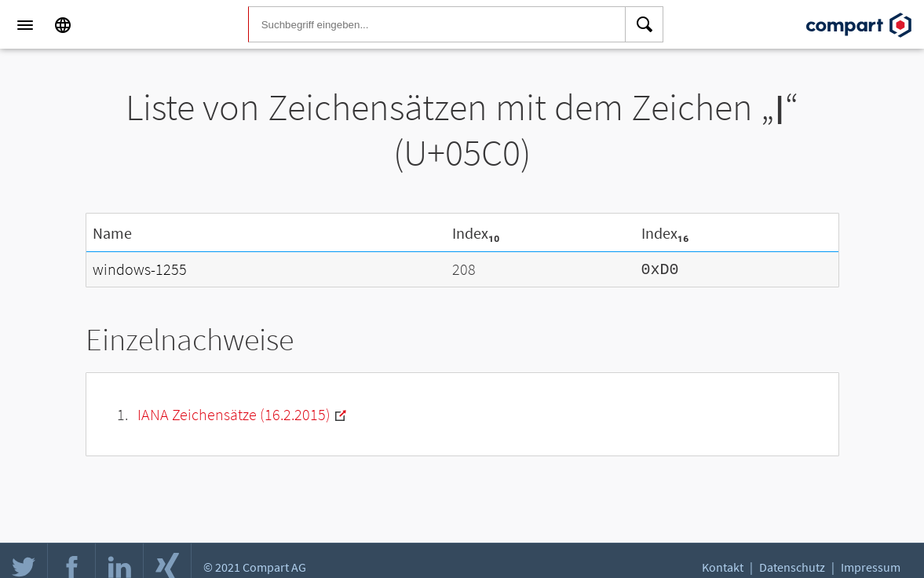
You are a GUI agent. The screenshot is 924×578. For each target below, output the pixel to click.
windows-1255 (140, 268)
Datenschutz (792, 567)
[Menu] (25, 25)
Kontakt (723, 567)
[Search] (645, 25)
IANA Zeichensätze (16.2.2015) (234, 413)
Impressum (871, 567)
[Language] (63, 25)
